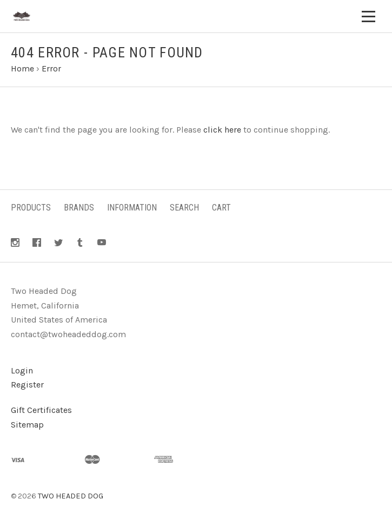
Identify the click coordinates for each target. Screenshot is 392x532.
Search (184, 208)
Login (22, 370)
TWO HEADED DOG (71, 496)
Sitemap (27, 425)
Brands (79, 208)
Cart (221, 208)
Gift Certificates (41, 410)
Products (31, 208)
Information (132, 208)
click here (222, 130)
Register (27, 385)
